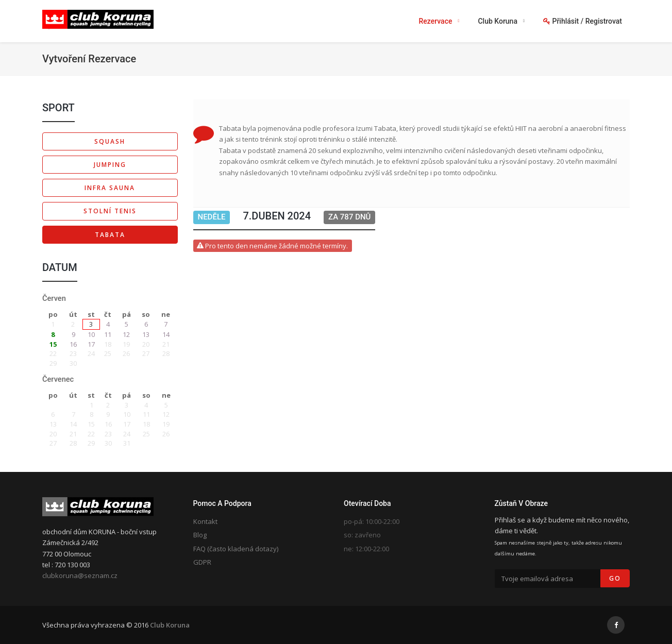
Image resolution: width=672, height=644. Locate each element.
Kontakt (205, 521)
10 (91, 334)
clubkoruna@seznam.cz (80, 575)
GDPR (202, 562)
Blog (200, 535)
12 (126, 334)
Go (615, 578)
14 (166, 334)
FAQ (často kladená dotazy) (236, 549)
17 (91, 344)
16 (73, 344)
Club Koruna (170, 625)
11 (108, 334)
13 (146, 334)
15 (53, 344)
